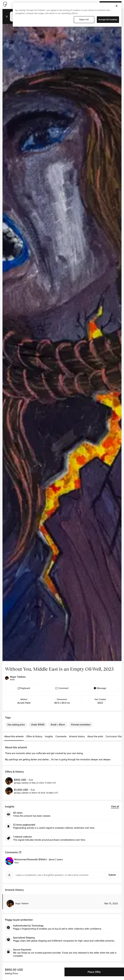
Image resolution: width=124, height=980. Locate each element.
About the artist (95, 736)
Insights (49, 736)
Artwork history (77, 736)
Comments (61, 736)
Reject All (84, 19)
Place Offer (94, 972)
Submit (112, 875)
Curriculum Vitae (114, 736)
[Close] (117, 6)
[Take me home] (5, 4)
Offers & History (34, 736)
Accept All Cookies (108, 19)
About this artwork (14, 736)
